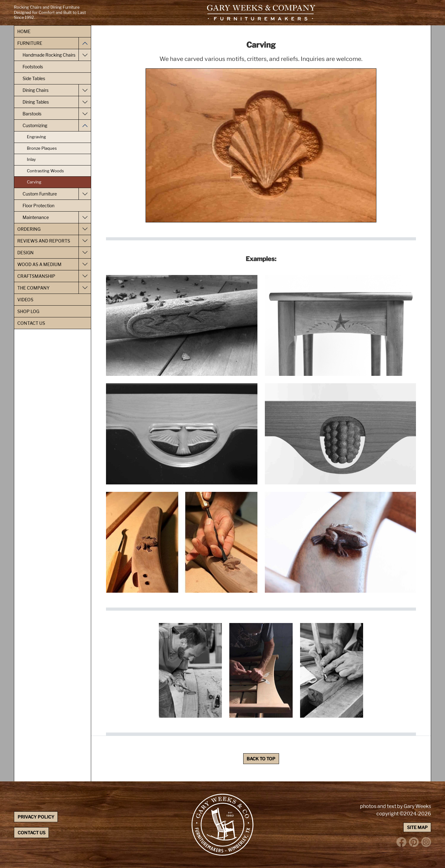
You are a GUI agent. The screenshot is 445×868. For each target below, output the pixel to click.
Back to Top (261, 759)
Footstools (33, 67)
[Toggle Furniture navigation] (85, 43)
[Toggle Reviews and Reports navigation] (85, 241)
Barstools (32, 114)
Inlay (31, 159)
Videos (25, 300)
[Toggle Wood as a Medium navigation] (85, 264)
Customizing (35, 125)
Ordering (29, 229)
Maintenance (36, 217)
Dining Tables (36, 102)
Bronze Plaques (42, 148)
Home (24, 31)
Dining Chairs (36, 90)
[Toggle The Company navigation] (85, 288)
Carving (34, 182)
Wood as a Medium (39, 264)
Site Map (417, 827)
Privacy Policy (36, 817)
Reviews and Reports (44, 241)
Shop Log (28, 311)
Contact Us (31, 323)
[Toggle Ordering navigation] (85, 229)
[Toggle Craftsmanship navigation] (85, 276)
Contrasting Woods (45, 171)
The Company (33, 288)
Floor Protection (38, 206)
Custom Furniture (40, 194)
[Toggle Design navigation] (85, 253)
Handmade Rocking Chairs (49, 55)
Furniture (30, 43)
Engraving (36, 137)
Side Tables (34, 78)
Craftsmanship (36, 276)
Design (25, 253)
